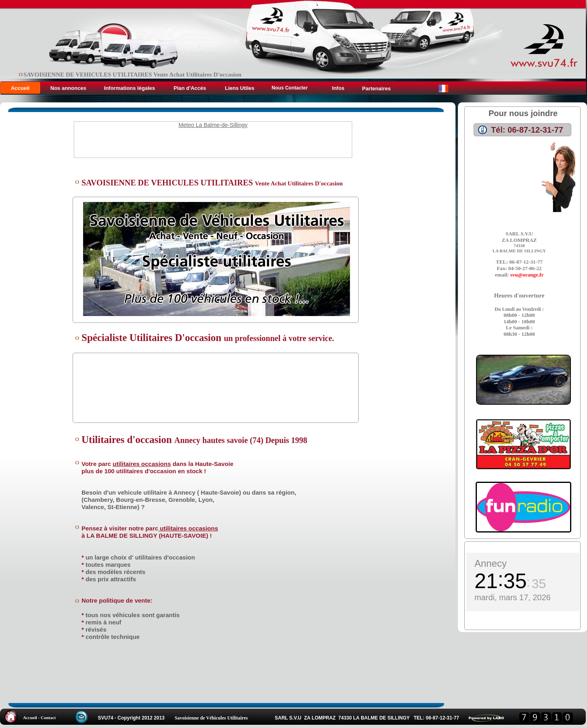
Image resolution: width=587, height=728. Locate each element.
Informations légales (130, 88)
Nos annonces (69, 88)
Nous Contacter (289, 88)
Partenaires (377, 88)
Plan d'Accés (190, 88)
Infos (337, 88)
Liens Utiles (240, 88)
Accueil (20, 88)
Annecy (491, 563)
